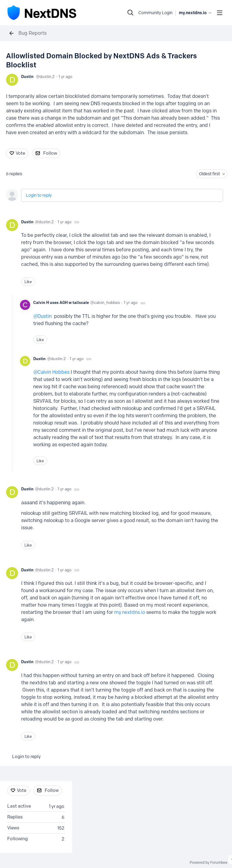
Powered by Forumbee (209, 863)
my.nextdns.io (130, 612)
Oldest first (209, 174)
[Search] (130, 13)
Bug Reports (32, 33)
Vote (20, 153)
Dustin (27, 76)
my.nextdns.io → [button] (195, 13)
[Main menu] (220, 13)
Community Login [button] (155, 13)
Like (28, 282)
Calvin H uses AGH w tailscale (61, 302)
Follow (50, 153)
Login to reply (39, 195)
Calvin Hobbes (53, 372)
